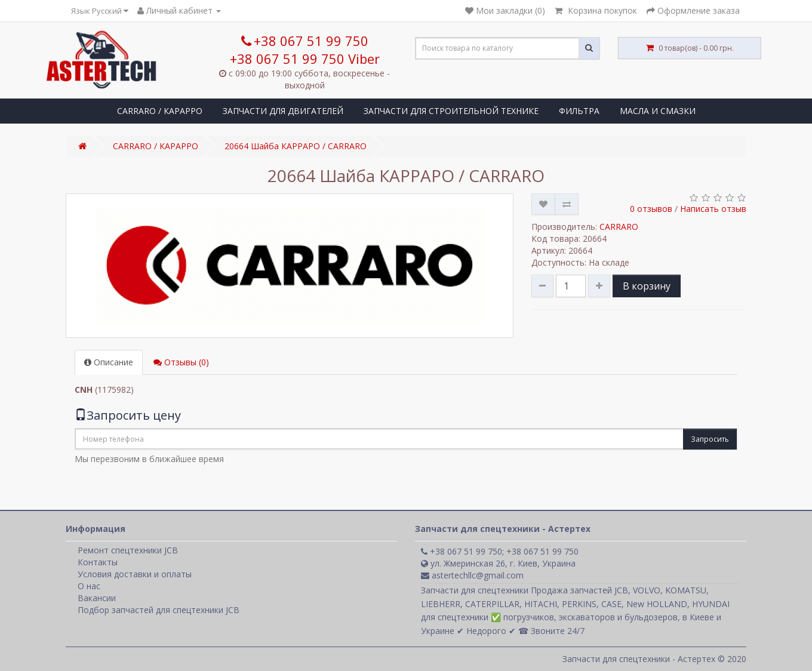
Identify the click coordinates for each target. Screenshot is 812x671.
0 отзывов (651, 209)
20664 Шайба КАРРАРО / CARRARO (296, 146)
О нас (89, 586)
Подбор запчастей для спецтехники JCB (159, 610)
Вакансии (97, 598)
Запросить (710, 439)
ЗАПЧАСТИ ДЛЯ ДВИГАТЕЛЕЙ (283, 111)
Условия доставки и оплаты (135, 574)
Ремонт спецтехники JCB (128, 550)
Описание (109, 362)
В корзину (647, 286)
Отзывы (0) (181, 362)
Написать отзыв (713, 209)
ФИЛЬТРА (579, 111)
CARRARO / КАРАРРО (160, 111)
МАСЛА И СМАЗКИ (658, 111)
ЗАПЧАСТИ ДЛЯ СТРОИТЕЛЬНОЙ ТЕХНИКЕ (451, 111)
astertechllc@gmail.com (472, 575)
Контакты (98, 562)
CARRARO (619, 227)
